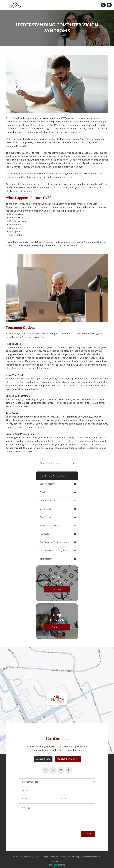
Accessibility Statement (90, 857)
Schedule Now (43, 759)
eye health (45, 517)
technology (46, 559)
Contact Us (57, 627)
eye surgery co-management (55, 542)
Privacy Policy (66, 857)
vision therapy (47, 484)
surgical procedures (50, 525)
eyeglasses (45, 509)
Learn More (57, 589)
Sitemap (76, 857)
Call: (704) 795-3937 (68, 759)
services (44, 492)
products (44, 534)
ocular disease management (55, 551)
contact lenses (48, 501)
